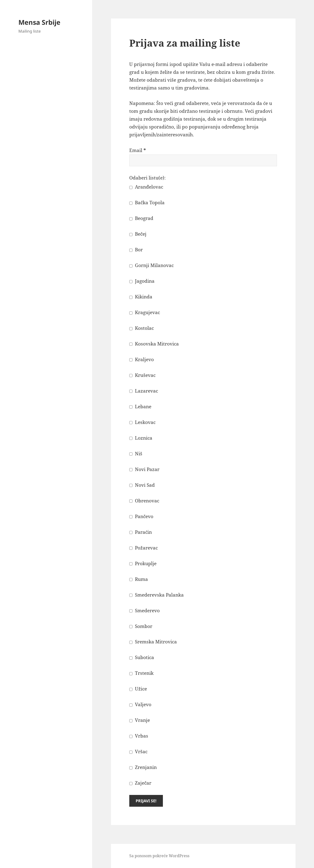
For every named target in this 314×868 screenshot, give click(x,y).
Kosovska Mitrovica (154, 344)
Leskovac (142, 422)
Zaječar (140, 783)
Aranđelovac (146, 187)
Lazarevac (144, 391)
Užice (138, 689)
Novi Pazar (144, 469)
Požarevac (144, 548)
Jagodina (142, 281)
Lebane (140, 407)
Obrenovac (144, 501)
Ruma (139, 579)
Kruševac (142, 375)
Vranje (140, 720)
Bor (136, 250)
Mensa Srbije (39, 22)
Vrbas (139, 736)
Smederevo (144, 611)
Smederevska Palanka (157, 595)
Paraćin (141, 532)
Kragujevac (145, 312)
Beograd (141, 218)
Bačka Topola (147, 203)
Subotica (142, 657)
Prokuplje (143, 563)
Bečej (138, 234)
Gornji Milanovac (151, 265)
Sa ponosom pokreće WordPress (159, 856)
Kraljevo (142, 359)
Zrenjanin (143, 767)
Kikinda (141, 297)
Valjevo (140, 704)
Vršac (138, 752)
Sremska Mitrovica (153, 642)
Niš (136, 454)
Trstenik (141, 673)
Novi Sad (142, 485)
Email (138, 150)
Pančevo (141, 516)
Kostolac (142, 328)
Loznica (141, 438)
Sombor (141, 626)
